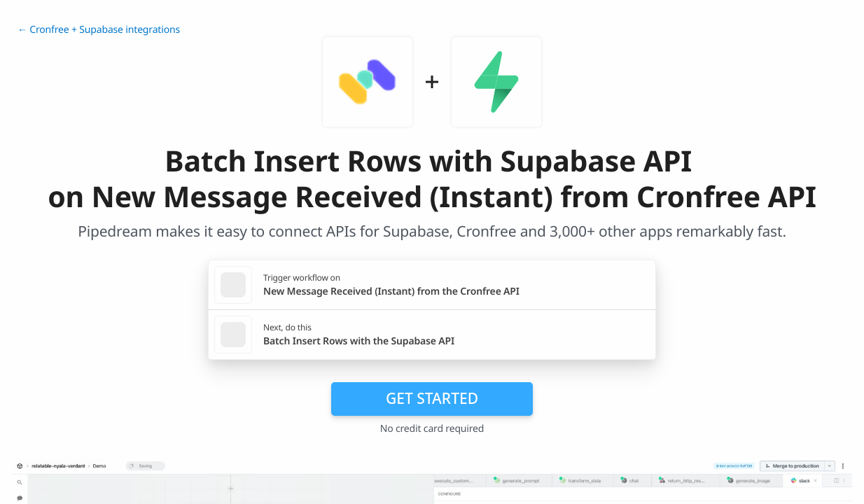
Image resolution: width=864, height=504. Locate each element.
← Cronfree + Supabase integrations (99, 30)
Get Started (432, 398)
